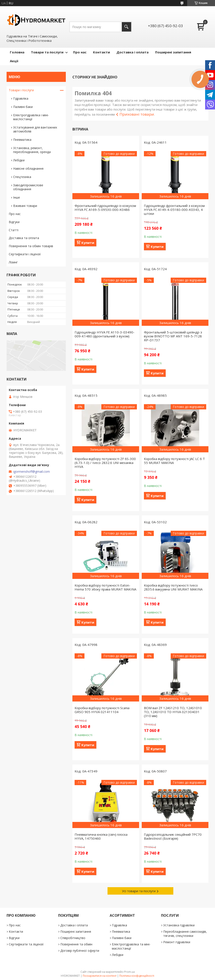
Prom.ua (129, 972)
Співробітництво (73, 938)
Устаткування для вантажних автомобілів (35, 129)
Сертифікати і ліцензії (25, 254)
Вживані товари (25, 206)
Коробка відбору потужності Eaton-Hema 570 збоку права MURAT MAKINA (105, 587)
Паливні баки (23, 107)
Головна (17, 52)
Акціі (14, 61)
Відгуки (14, 222)
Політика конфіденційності (137, 976)
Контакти (101, 52)
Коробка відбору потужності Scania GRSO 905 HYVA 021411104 (102, 710)
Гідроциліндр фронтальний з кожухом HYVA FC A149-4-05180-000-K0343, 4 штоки (174, 210)
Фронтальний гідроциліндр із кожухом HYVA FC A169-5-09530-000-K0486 (105, 208)
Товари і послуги (21, 90)
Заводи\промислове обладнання (28, 187)
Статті (14, 230)
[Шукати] (126, 27)
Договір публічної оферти (80, 951)
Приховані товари (137, 114)
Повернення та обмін (76, 944)
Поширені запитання (173, 52)
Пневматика (22, 140)
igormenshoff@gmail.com (31, 472)
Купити (88, 243)
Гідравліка (21, 98)
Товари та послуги (47, 52)
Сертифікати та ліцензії (26, 944)
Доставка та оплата (24, 238)
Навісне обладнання (28, 168)
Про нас (80, 52)
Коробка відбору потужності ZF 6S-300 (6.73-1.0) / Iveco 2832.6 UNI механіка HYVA (105, 463)
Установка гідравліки (179, 925)
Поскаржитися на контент (100, 976)
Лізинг (13, 262)
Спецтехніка (22, 177)
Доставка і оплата (133, 52)
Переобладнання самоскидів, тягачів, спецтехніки (185, 934)
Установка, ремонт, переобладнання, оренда (32, 150)
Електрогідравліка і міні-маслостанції (31, 117)
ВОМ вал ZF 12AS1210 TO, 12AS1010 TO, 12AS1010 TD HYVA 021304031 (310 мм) (173, 712)
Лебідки (19, 160)
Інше (17, 197)
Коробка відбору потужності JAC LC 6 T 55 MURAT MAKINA (174, 461)
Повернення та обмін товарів (31, 246)
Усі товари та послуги (139, 891)
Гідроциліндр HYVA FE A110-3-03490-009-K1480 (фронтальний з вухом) (105, 334)
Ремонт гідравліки (177, 942)
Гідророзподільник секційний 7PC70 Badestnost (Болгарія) (173, 836)
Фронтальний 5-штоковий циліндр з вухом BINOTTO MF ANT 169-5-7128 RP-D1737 (173, 336)
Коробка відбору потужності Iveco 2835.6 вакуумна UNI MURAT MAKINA (173, 587)
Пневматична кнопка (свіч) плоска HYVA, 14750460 (101, 836)
